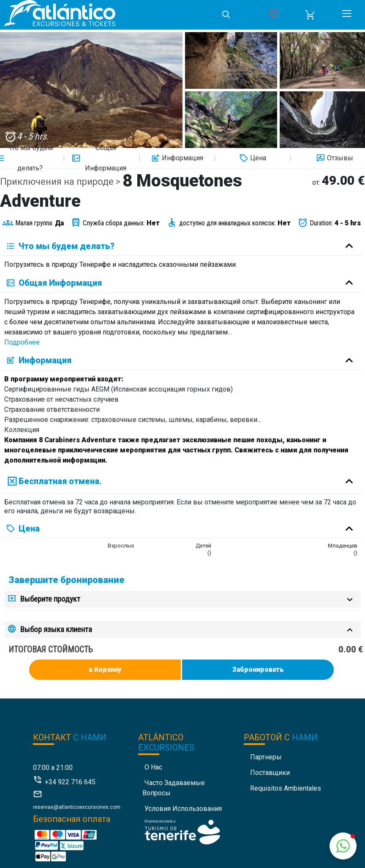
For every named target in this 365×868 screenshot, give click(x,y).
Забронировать (258, 669)
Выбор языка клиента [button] (56, 629)
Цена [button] (252, 158)
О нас (153, 767)
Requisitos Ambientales (286, 788)
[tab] (182, 599)
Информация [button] (176, 158)
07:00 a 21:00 (53, 768)
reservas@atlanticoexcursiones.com (77, 807)
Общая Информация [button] (99, 158)
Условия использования (183, 809)
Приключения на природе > (61, 182)
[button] (310, 15)
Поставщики (270, 773)
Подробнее (22, 342)
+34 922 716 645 (70, 782)
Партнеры (266, 757)
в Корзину (105, 669)
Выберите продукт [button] (50, 599)
